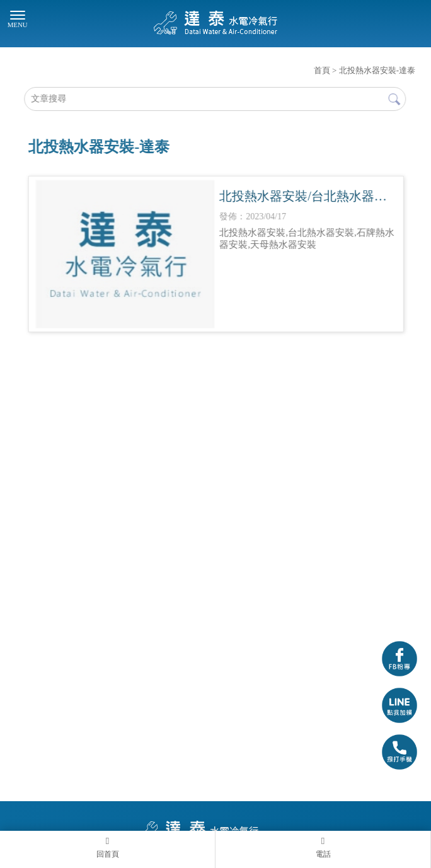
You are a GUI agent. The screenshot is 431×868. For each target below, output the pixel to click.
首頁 (322, 70)
